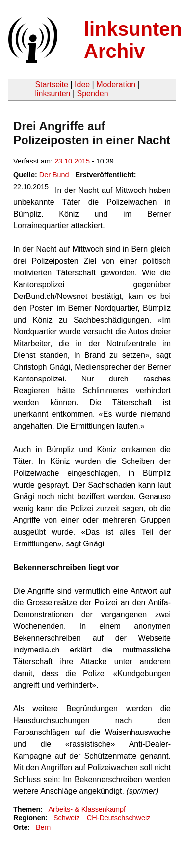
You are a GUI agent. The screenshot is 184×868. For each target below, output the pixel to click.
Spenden (92, 94)
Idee (82, 85)
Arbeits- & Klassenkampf (87, 809)
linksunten (53, 94)
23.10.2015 (72, 161)
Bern (43, 827)
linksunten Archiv (133, 40)
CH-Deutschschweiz (119, 818)
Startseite (52, 85)
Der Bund (54, 175)
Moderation (116, 85)
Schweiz (67, 818)
